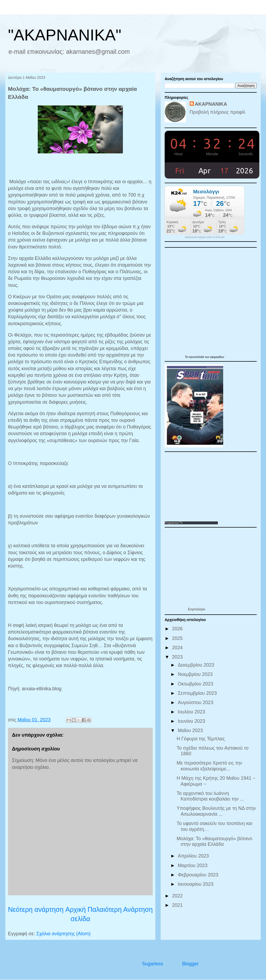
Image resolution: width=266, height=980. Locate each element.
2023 (178, 657)
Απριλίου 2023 (194, 856)
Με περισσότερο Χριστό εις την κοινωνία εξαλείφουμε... (209, 766)
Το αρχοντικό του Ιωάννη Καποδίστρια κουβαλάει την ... (210, 796)
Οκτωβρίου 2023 (196, 684)
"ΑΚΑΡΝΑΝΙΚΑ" (65, 35)
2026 (178, 629)
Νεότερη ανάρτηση (36, 909)
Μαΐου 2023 (191, 730)
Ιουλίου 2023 (192, 712)
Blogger (190, 964)
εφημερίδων (217, 357)
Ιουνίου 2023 (192, 721)
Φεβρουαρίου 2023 (199, 875)
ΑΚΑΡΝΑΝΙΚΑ (211, 104)
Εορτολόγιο (196, 609)
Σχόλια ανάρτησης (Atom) (63, 934)
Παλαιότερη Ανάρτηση (120, 909)
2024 (178, 648)
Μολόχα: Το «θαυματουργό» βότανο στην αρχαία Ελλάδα (214, 842)
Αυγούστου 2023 (196, 703)
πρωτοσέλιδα (197, 357)
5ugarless (153, 964)
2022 (178, 896)
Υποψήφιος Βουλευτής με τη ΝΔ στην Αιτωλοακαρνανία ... (216, 811)
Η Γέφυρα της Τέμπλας (201, 739)
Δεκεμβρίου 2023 (197, 665)
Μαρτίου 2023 (193, 865)
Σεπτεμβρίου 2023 (198, 693)
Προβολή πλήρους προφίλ (218, 112)
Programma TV (174, 523)
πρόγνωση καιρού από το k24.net (205, 237)
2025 (178, 638)
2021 (178, 905)
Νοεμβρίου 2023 (196, 674)
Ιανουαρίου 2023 (196, 884)
